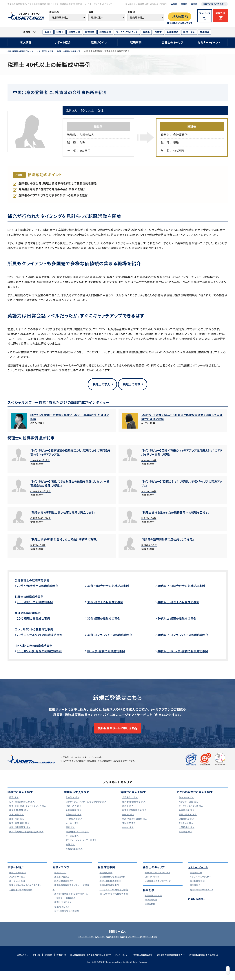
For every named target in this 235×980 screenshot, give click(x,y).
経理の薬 (126, 942)
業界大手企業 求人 (187, 820)
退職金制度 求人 (186, 824)
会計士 (48, 32)
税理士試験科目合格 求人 (135, 816)
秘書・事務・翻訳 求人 (19, 828)
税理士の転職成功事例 (32, 597)
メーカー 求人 (72, 828)
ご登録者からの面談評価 (21, 895)
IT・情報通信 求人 (74, 824)
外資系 (146, 32)
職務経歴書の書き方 (64, 886)
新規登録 (220, 13)
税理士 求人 (127, 811)
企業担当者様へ (198, 904)
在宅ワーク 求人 (186, 803)
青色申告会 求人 (73, 820)
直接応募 (205, 32)
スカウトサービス (17, 882)
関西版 (184, 4)
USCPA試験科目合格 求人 (135, 824)
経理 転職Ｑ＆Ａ (61, 912)
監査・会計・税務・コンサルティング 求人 (29, 811)
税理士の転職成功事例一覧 (76, 51)
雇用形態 (54, 12)
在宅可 (158, 32)
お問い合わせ (17, 960)
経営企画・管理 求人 (19, 816)
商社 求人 (69, 833)
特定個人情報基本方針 (147, 960)
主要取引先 (58, 960)
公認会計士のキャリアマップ (158, 886)
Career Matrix (151, 882)
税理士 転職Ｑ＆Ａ (62, 908)
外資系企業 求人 (186, 816)
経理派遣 (90, 32)
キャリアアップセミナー (201, 882)
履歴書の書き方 (61, 882)
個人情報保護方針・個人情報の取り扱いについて (90, 960)
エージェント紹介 (17, 886)
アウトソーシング (142, 942)
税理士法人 (189, 32)
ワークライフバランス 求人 (191, 811)
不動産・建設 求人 (74, 854)
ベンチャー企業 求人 (188, 807)
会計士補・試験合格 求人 (134, 807)
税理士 (60, 32)
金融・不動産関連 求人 (20, 833)
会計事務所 (173, 32)
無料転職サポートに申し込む (116, 731)
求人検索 (178, 17)
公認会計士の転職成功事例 (36, 581)
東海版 (194, 4)
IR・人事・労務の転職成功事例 (38, 646)
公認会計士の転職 (153, 901)
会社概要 (44, 960)
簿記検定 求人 (128, 828)
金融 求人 (69, 850)
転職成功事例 (105, 878)
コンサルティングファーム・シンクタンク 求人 (88, 807)
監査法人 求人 (72, 803)
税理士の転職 (52, 51)
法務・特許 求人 (16, 824)
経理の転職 (149, 909)
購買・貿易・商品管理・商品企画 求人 (28, 837)
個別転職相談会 (197, 886)
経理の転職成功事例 (30, 613)
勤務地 (131, 12)
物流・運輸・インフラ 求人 (78, 837)
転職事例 (136, 42)
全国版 (174, 4)
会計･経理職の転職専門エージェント (24, 51)
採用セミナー (195, 878)
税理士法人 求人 (73, 811)
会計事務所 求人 (73, 816)
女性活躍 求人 (185, 837)
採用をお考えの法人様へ (214, 4)
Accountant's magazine (157, 878)
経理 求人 (13, 803)
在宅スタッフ (94, 942)
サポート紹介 (62, 42)
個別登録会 (194, 891)
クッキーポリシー (124, 960)
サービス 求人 (72, 841)
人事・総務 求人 (16, 820)
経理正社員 (74, 32)
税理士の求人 (100, 384)
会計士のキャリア (173, 42)
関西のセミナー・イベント (202, 895)
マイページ (205, 13)
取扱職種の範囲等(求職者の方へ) (178, 960)
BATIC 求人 (127, 833)
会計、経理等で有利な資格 (67, 916)
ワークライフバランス (127, 32)
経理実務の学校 (110, 942)
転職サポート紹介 (17, 878)
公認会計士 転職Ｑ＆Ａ (65, 903)
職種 (91, 12)
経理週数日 (105, 32)
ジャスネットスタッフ (75, 942)
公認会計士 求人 (130, 803)
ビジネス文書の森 (161, 942)
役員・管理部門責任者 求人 (22, 807)
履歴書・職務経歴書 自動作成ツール (72, 899)
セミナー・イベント (209, 42)
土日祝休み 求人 (186, 833)
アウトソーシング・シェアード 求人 (82, 845)
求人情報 (26, 42)
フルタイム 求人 (186, 828)
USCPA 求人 (127, 820)
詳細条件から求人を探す (181, 23)
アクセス (32, 960)
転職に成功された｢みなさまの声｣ (26, 891)
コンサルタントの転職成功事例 (38, 630)
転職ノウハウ (99, 42)
